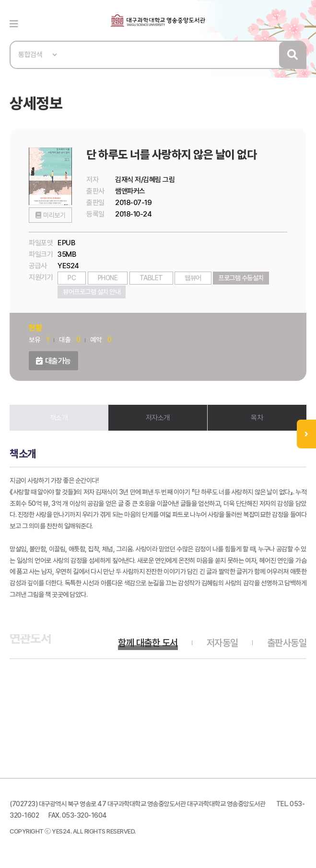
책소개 (59, 418)
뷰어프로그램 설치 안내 (92, 292)
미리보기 (54, 215)
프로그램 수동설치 (241, 278)
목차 (257, 418)
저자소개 (158, 418)
